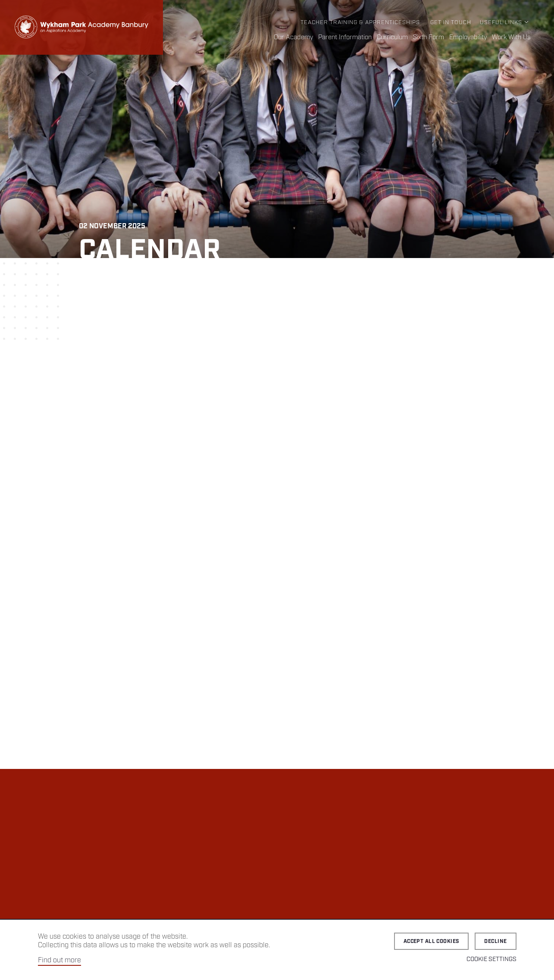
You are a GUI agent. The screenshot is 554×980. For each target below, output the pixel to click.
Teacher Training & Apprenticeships (360, 23)
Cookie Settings (491, 959)
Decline (495, 941)
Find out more (59, 960)
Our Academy (293, 37)
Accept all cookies (432, 941)
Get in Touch (451, 23)
